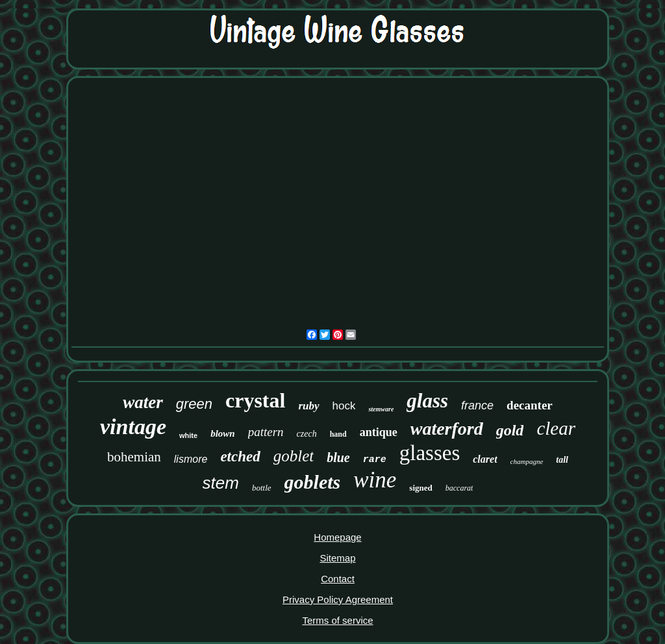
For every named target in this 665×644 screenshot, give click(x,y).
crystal (255, 400)
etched (240, 457)
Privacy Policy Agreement (338, 599)
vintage (133, 427)
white (188, 435)
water (143, 402)
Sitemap (337, 558)
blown (223, 433)
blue (338, 457)
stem (221, 483)
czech (307, 434)
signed (420, 488)
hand (338, 434)
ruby (308, 406)
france (477, 406)
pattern (266, 432)
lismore (191, 459)
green (194, 404)
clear (556, 428)
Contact (338, 579)
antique (379, 432)
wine (375, 480)
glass (427, 401)
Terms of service (337, 620)
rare (375, 460)
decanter (530, 405)
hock (344, 406)
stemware (381, 409)
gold (510, 430)
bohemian (134, 457)
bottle (262, 488)
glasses (430, 453)
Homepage (337, 537)
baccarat (459, 488)
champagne (527, 461)
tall (562, 460)
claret (485, 459)
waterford (447, 429)
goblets (313, 482)
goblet (294, 456)
